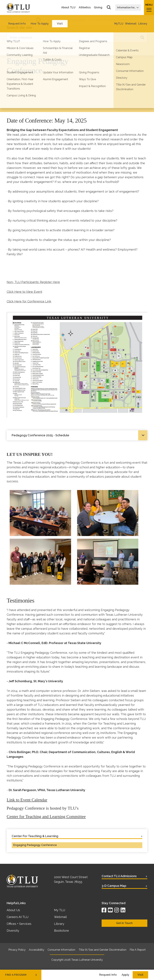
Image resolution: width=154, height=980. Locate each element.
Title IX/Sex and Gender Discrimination (102, 950)
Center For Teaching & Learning (66, 20)
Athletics (85, 8)
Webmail (60, 917)
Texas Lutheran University (87, 960)
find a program (21, 975)
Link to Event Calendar (27, 800)
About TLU (68, 8)
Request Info (108, 975)
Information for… (128, 8)
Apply (125, 975)
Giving (98, 8)
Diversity (13, 931)
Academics (27, 20)
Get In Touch (124, 923)
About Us (13, 910)
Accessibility (37, 950)
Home (11, 20)
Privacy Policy (17, 950)
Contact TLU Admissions (119, 876)
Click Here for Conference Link (29, 301)
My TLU (60, 910)
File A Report (138, 950)
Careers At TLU (18, 917)
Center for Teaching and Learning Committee (46, 817)
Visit (140, 975)
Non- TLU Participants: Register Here (33, 282)
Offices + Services (19, 924)
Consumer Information (61, 950)
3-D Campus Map (114, 886)
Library (59, 924)
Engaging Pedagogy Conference (35, 845)
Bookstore (61, 931)
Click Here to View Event (24, 292)
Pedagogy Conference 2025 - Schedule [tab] (40, 435)
